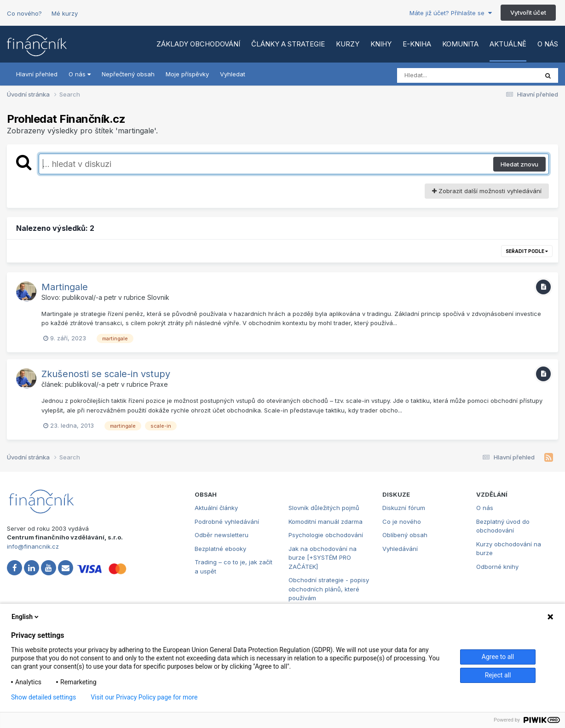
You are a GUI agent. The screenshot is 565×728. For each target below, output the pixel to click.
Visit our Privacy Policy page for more (144, 697)
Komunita (460, 44)
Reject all (498, 675)
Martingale (65, 287)
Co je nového (402, 522)
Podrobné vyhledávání (227, 522)
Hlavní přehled (37, 74)
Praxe (159, 384)
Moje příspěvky (187, 74)
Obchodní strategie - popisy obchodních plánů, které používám (329, 589)
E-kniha (417, 44)
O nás (548, 44)
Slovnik (158, 297)
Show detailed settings (43, 697)
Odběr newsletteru (222, 535)
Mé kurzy (65, 13)
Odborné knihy (497, 567)
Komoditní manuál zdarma (326, 522)
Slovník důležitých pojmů (324, 508)
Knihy (381, 44)
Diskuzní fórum (404, 508)
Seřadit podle (527, 251)
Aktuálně (508, 44)
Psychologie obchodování (326, 535)
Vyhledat (233, 74)
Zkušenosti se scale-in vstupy (106, 374)
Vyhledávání (400, 549)
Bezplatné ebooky (220, 549)
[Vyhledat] (450, 75)
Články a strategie (288, 44)
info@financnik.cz (33, 546)
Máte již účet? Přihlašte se (451, 13)
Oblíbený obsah (405, 535)
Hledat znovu (519, 164)
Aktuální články (216, 508)
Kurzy (348, 44)
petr (110, 297)
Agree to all (498, 657)
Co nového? (24, 13)
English (26, 617)
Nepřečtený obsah (128, 74)
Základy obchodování (198, 44)
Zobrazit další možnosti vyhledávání (487, 191)
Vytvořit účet (528, 12)
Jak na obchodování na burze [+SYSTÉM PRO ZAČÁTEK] (323, 558)
